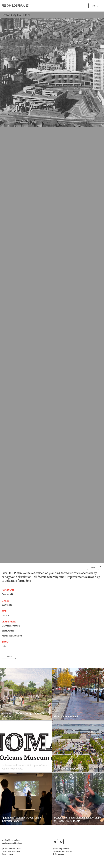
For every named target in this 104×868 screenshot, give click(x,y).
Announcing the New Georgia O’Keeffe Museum (23, 715)
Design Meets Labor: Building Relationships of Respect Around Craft (77, 819)
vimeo (61, 842)
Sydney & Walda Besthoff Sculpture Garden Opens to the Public (25, 767)
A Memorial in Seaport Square (70, 769)
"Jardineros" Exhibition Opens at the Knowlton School (21, 819)
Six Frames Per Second (66, 717)
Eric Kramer (8, 631)
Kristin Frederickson (12, 636)
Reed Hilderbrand (15, 6)
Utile (4, 646)
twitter (55, 842)
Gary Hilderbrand (11, 626)
